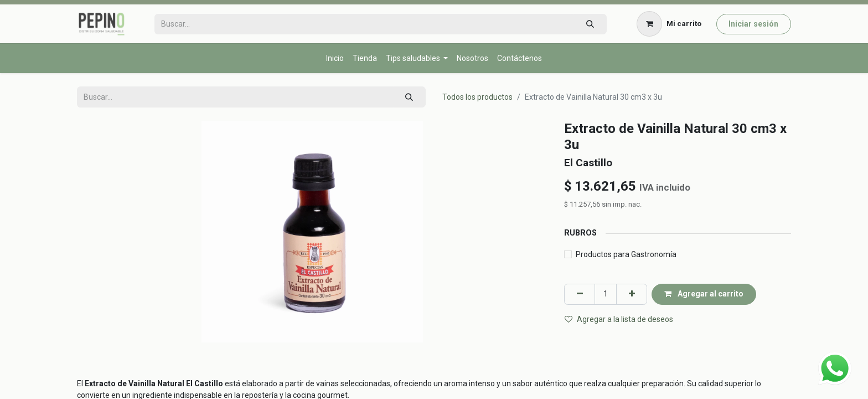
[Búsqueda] (590, 24)
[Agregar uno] (632, 294)
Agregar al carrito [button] (704, 294)
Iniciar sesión (753, 24)
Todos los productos (477, 97)
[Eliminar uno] (580, 294)
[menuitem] (335, 58)
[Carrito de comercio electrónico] (669, 24)
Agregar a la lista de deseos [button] (619, 319)
